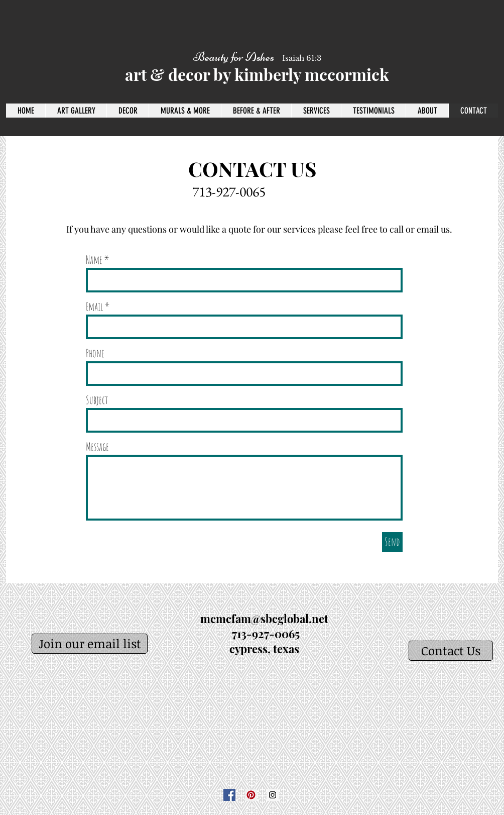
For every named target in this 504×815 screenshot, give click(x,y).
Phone (95, 353)
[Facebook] (229, 795)
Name (94, 260)
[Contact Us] (451, 651)
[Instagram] (273, 795)
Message (97, 447)
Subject (97, 400)
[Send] (392, 542)
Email (94, 307)
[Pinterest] (251, 795)
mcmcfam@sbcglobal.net (264, 619)
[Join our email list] (90, 644)
